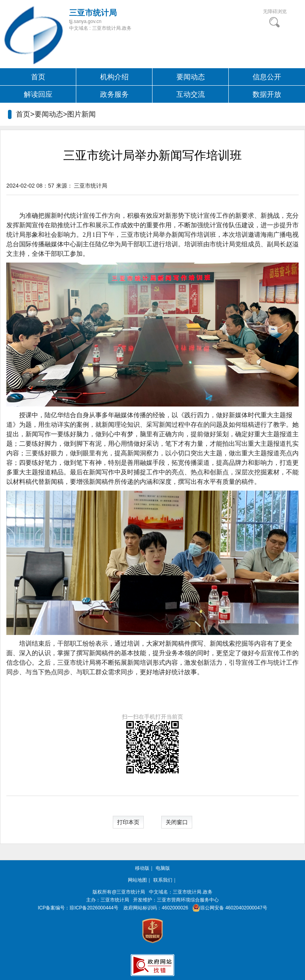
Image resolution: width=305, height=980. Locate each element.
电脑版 (163, 868)
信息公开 (267, 77)
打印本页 (128, 822)
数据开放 (267, 94)
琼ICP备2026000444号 (94, 908)
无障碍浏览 (275, 12)
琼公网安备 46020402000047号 (228, 908)
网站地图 (137, 880)
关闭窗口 (177, 822)
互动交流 (191, 94)
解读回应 (38, 94)
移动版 (142, 868)
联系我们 (163, 880)
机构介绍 (114, 77)
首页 (38, 77)
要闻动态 (191, 77)
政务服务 (114, 94)
